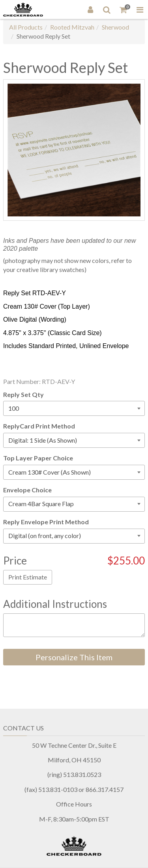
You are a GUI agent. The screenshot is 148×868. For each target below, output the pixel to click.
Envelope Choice (27, 490)
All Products (26, 27)
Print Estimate (28, 577)
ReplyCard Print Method (39, 426)
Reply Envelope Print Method (46, 522)
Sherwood (115, 27)
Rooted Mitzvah (72, 27)
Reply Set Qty (23, 394)
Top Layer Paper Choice (38, 458)
